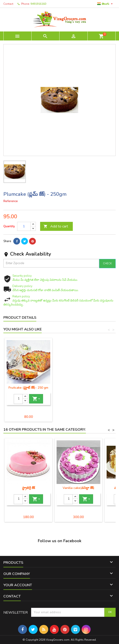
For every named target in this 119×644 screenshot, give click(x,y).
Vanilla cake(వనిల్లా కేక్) (79, 488)
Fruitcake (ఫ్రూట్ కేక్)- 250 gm (78, 388)
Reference (11, 201)
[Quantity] (24, 226)
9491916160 (38, 4)
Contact (8, 4)
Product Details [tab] (20, 318)
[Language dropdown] (105, 4)
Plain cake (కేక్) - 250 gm (29, 388)
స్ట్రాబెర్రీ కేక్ (29, 488)
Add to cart (56, 226)
